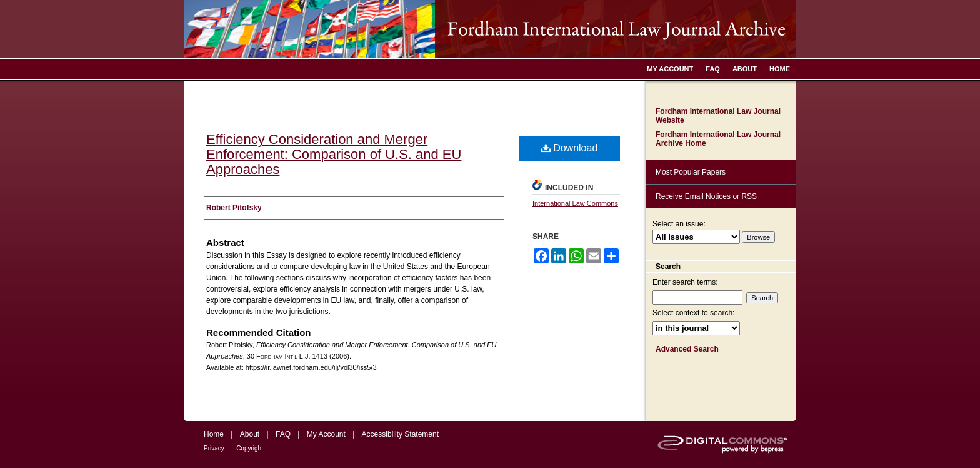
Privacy (214, 448)
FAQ (283, 434)
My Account (326, 434)
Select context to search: (693, 313)
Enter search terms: (685, 282)
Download (570, 148)
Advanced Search (687, 349)
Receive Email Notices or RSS (706, 196)
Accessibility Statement (400, 434)
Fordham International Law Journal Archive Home (718, 139)
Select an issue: (679, 224)
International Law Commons (575, 203)
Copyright (250, 448)
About (250, 434)
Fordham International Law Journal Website (718, 116)
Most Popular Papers (691, 172)
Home (214, 434)
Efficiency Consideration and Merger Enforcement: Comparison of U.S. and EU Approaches (334, 154)
